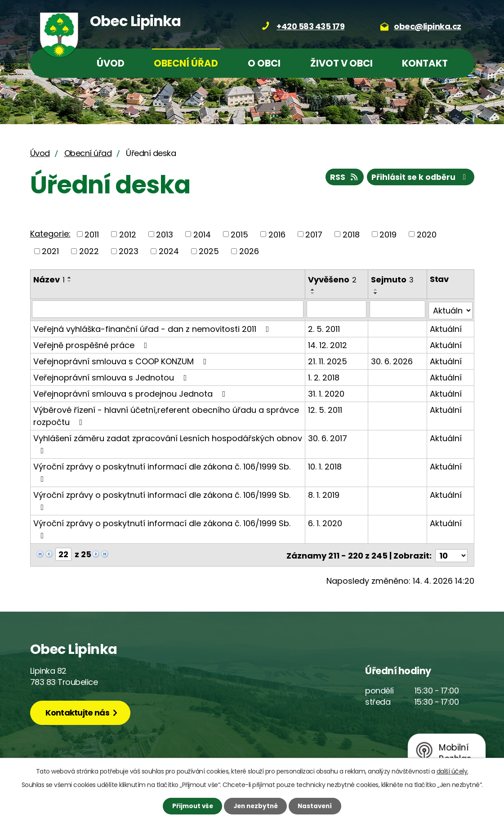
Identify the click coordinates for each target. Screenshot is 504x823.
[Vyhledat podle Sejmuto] (398, 309)
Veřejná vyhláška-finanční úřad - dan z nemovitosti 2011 (153, 327)
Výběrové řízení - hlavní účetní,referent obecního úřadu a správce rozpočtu (166, 414)
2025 (209, 251)
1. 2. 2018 (324, 376)
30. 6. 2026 (392, 360)
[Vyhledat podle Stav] (450, 309)
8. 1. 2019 (324, 493)
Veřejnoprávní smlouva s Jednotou (112, 376)
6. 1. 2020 (326, 521)
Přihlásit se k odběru (419, 178)
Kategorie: (50, 234)
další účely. (453, 770)
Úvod (111, 63)
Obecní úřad (186, 63)
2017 (314, 234)
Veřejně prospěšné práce (92, 343)
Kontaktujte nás (80, 710)
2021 (50, 251)
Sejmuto (393, 280)
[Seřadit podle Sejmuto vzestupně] (376, 290)
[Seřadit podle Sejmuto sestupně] (376, 293)
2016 (277, 234)
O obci (264, 63)
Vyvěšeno (333, 280)
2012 (128, 234)
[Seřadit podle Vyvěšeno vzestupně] (313, 290)
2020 (427, 234)
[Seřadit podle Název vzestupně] (70, 277)
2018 (351, 234)
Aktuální (446, 327)
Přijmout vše (188, 805)
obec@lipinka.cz (428, 26)
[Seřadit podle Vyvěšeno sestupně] (313, 293)
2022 (89, 251)
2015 (239, 234)
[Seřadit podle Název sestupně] (70, 281)
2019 (388, 234)
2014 (202, 234)
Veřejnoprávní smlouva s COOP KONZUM (122, 360)
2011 (92, 234)
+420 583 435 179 (310, 26)
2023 (129, 251)
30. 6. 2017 (328, 436)
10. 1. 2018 (325, 465)
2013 (165, 234)
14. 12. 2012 (328, 343)
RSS (340, 178)
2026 (249, 251)
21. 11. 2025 (328, 360)
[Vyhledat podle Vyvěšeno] (337, 309)
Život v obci (341, 63)
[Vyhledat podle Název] (168, 309)
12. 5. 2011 (326, 408)
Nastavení (320, 805)
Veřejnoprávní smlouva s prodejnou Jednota (131, 392)
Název (49, 280)
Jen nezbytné (256, 805)
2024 (169, 251)
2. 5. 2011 (324, 327)
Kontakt (425, 63)
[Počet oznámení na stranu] (451, 552)
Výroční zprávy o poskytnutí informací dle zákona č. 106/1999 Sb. (162, 470)
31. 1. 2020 (327, 392)
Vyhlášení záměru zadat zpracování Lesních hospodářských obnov (168, 442)
